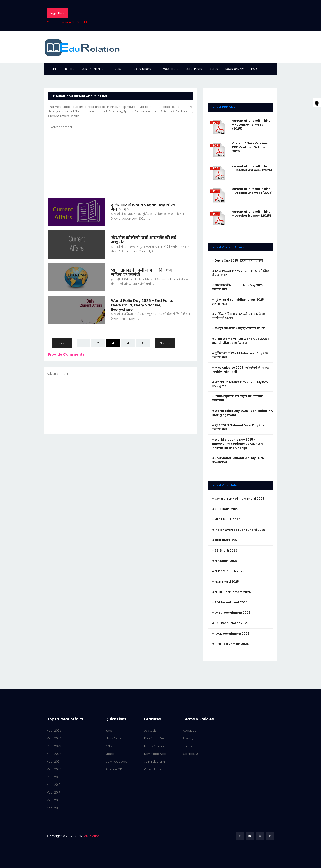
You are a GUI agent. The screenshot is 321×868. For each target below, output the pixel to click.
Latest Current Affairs (228, 247)
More (255, 69)
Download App (235, 69)
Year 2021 (54, 762)
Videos (214, 69)
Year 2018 (54, 785)
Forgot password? (60, 22)
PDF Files (69, 69)
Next (165, 343)
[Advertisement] (121, 158)
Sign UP (82, 22)
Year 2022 (54, 754)
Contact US (191, 754)
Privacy (188, 738)
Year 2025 (54, 731)
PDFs (109, 746)
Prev (61, 343)
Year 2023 (54, 746)
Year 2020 (54, 769)
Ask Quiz (150, 731)
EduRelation (91, 836)
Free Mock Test (155, 738)
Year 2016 (54, 800)
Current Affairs (92, 69)
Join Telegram (154, 762)
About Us (190, 731)
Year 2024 (54, 738)
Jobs (118, 69)
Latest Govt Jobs (225, 485)
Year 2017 (54, 793)
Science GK (114, 769)
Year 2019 (54, 777)
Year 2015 (54, 808)
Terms (188, 746)
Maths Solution (155, 746)
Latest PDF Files (223, 107)
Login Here (57, 13)
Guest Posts (194, 69)
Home (53, 69)
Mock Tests (171, 69)
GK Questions (142, 69)
